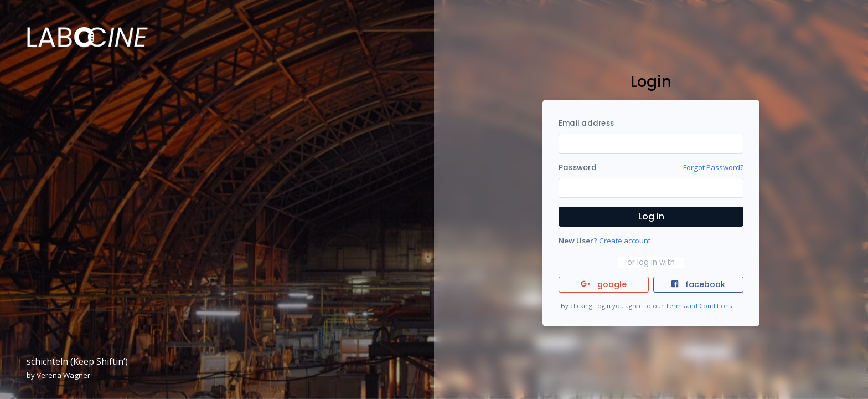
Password (578, 168)
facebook (698, 284)
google (604, 284)
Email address (586, 123)
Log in (651, 216)
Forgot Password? (713, 167)
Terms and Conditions (699, 306)
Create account (625, 241)
